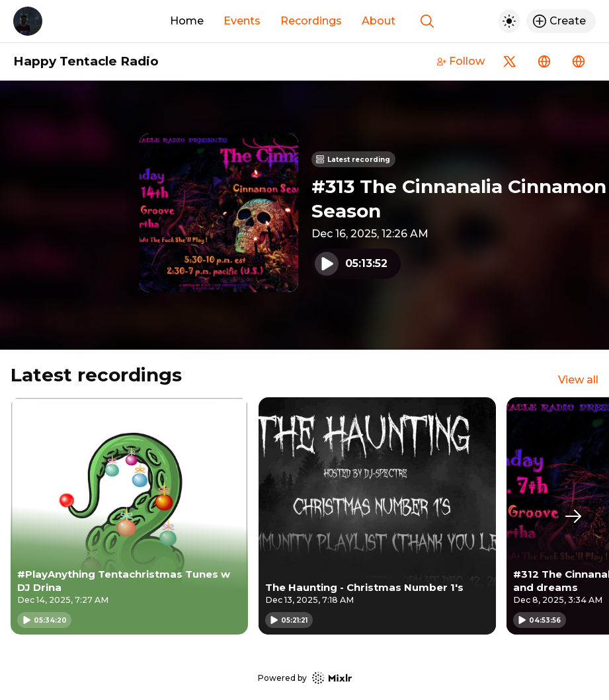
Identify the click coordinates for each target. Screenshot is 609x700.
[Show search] (427, 21)
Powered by (305, 678)
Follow (461, 61)
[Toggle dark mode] (509, 21)
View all (578, 380)
